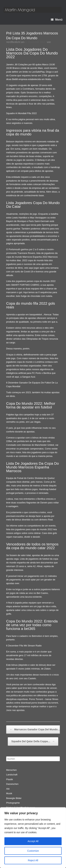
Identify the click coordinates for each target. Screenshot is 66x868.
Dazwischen (12, 784)
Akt (8, 789)
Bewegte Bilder (14, 798)
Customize (33, 851)
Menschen (11, 770)
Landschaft (12, 775)
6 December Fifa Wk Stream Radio (24, 646)
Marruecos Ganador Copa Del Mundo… (35, 730)
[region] (33, 838)
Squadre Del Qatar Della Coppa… (33, 741)
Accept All (33, 841)
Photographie (13, 803)
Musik (9, 793)
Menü (57, 20)
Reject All (33, 860)
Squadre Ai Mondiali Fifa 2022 (21, 113)
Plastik (10, 779)
